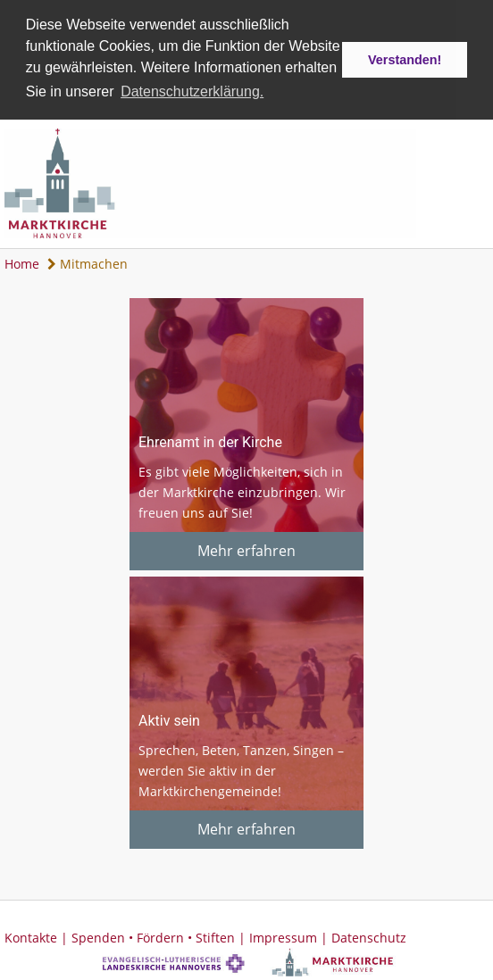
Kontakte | (38, 936)
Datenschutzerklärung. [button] (192, 91)
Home (22, 262)
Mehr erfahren (246, 549)
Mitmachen (88, 262)
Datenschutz (369, 936)
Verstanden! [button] (405, 60)
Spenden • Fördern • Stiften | (160, 936)
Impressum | (290, 936)
